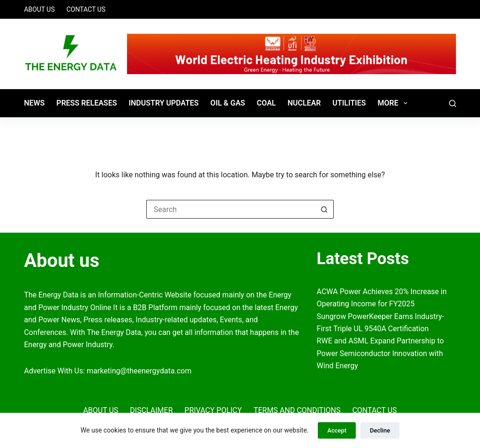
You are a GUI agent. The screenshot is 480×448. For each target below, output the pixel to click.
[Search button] (324, 209)
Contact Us (86, 9)
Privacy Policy (213, 410)
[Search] (453, 103)
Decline (380, 430)
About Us (39, 9)
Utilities (349, 103)
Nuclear (304, 103)
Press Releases (86, 103)
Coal (266, 103)
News (34, 103)
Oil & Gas (228, 103)
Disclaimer (151, 410)
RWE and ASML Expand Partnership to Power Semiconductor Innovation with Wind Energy (380, 353)
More (394, 103)
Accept (337, 430)
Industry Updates (163, 103)
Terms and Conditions (297, 410)
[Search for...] (231, 209)
